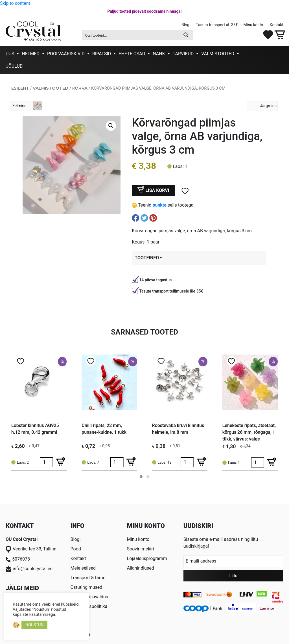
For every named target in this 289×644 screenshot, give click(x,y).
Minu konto (254, 25)
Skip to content (15, 3)
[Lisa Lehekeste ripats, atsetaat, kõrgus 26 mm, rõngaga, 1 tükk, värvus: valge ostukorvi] (272, 462)
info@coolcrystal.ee (29, 569)
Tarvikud (183, 54)
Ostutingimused (87, 587)
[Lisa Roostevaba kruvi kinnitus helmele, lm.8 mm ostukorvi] (201, 462)
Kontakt (277, 25)
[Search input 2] (131, 35)
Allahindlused (141, 568)
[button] (111, 126)
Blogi (186, 25)
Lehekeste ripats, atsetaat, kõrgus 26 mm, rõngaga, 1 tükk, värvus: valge (249, 432)
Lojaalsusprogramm (147, 558)
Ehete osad (132, 54)
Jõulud (14, 66)
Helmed (31, 54)
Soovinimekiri (141, 549)
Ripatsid (102, 54)
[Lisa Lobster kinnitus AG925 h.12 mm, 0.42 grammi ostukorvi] (61, 462)
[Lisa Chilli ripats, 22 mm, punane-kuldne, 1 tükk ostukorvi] (131, 462)
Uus (10, 54)
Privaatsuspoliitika (89, 606)
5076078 (18, 559)
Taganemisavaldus (89, 597)
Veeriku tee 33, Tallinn (31, 549)
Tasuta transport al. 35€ (217, 25)
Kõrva (80, 88)
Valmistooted (218, 54)
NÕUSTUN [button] (34, 625)
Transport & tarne (88, 578)
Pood (76, 549)
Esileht (20, 88)
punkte (159, 205)
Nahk (159, 54)
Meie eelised (83, 568)
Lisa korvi (157, 190)
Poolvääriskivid (66, 54)
